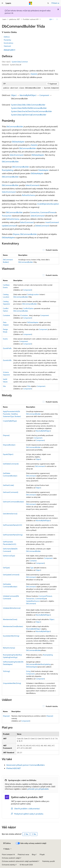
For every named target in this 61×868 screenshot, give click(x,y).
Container (6, 315)
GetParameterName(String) (13, 535)
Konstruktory (8, 43)
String (28, 671)
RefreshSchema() (9, 648)
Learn (4, 19)
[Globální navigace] (2, 3)
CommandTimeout (48, 212)
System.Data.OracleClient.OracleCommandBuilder (32, 111)
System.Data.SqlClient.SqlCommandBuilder (29, 115)
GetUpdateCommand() (11, 575)
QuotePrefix (7, 348)
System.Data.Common (20, 62)
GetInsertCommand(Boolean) (13, 502)
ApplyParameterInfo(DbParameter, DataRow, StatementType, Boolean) (12, 414)
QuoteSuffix (7, 360)
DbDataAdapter (18, 142)
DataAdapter (43, 170)
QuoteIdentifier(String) (11, 636)
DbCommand (40, 466)
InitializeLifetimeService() (12, 608)
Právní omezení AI (8, 854)
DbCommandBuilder (15, 126)
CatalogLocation (33, 294)
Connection (35, 212)
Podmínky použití (49, 861)
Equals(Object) (8, 454)
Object (14, 95)
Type (32, 568)
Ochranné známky (8, 865)
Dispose (16, 234)
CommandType (41, 599)
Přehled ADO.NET (14, 768)
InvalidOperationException (48, 204)
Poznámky (7, 40)
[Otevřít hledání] (48, 3)
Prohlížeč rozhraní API (31, 19)
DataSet (34, 74)
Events (5, 339)
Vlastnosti (7, 46)
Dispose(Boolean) (9, 445)
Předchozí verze (23, 854)
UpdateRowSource (33, 601)
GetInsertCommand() (11, 492)
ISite (29, 386)
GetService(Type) (9, 556)
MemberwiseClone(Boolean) (13, 626)
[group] (30, 88)
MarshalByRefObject (28, 95)
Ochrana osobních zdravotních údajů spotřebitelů (20, 861)
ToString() (6, 671)
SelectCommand (16, 155)
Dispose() (6, 435)
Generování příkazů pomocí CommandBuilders (26, 765)
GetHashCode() (8, 485)
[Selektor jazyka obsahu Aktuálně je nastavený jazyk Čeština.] (7, 843)
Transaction (7, 216)
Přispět (42, 854)
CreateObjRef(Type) (10, 421)
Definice (7, 37)
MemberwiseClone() (10, 619)
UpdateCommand (9, 226)
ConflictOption (28, 308)
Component (44, 95)
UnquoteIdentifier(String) (12, 683)
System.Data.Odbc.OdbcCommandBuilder (28, 105)
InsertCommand (52, 222)
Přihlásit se (55, 3)
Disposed (6, 716)
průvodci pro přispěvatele (38, 789)
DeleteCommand (42, 226)
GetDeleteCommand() (11, 464)
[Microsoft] (31, 3)
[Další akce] (57, 19)
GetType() (6, 568)
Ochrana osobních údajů (11, 858)
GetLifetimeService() (10, 514)
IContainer (24, 315)
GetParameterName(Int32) (13, 525)
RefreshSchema (28, 195)
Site (4, 386)
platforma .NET (15, 19)
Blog (33, 854)
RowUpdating (7, 170)
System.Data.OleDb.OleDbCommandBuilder (29, 108)
